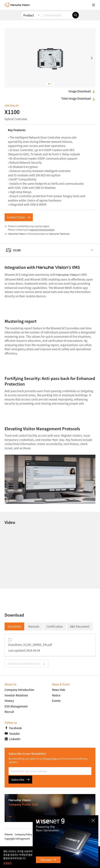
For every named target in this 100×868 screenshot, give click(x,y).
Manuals (34, 626)
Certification (55, 626)
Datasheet (14, 626)
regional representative (42, 230)
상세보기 (8, 863)
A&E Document (80, 626)
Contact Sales (19, 217)
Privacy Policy (51, 759)
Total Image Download (78, 98)
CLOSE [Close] (92, 821)
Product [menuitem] (29, 15)
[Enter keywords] (57, 15)
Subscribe (20, 780)
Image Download (82, 91)
